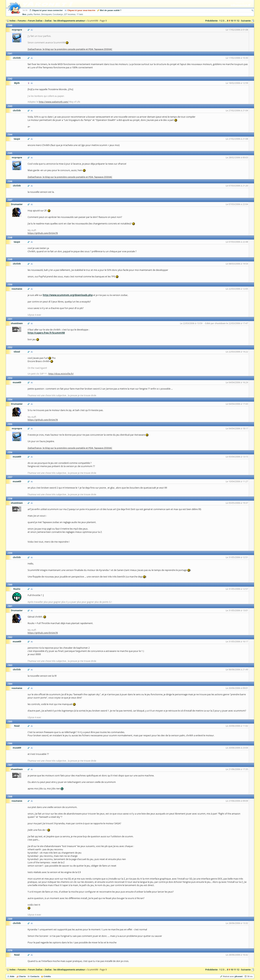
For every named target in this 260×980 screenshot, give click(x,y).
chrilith (17, 58)
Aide (12, 976)
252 (10, 347)
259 (10, 553)
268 (10, 797)
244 (10, 135)
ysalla (30, 14)
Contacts (35, 976)
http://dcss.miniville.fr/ (61, 374)
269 (10, 919)
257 (10, 477)
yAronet (239, 976)
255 (10, 424)
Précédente (211, 21)
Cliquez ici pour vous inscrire (81, 10)
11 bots (80, 14)
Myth (17, 83)
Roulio (17, 589)
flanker (37, 14)
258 (10, 499)
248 (10, 238)
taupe (17, 139)
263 (10, 665)
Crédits (47, 976)
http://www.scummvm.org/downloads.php (68, 295)
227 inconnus (70, 14)
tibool (17, 352)
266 (10, 743)
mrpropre (17, 30)
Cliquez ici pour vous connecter (47, 10)
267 (10, 765)
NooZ (17, 726)
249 (10, 259)
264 (10, 684)
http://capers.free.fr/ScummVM (46, 333)
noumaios (17, 289)
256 (10, 452)
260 (10, 585)
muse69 (17, 382)
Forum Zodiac (35, 970)
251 (10, 319)
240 (10, 25)
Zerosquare (46, 14)
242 (10, 79)
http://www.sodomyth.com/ (54, 102)
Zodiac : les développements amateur (65, 970)
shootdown (17, 323)
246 (10, 181)
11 (235, 21)
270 (10, 950)
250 (10, 284)
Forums (22, 970)
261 (10, 606)
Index (12, 970)
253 (10, 378)
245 (10, 153)
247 (10, 200)
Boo (24, 14)
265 (10, 722)
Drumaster (17, 204)
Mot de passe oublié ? (110, 10)
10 (232, 21)
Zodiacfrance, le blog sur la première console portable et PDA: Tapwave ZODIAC (70, 49)
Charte (22, 976)
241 (10, 54)
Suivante (246, 21)
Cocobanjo (58, 14)
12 (238, 21)
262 (10, 637)
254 (10, 400)
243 (10, 106)
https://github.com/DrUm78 (43, 233)
